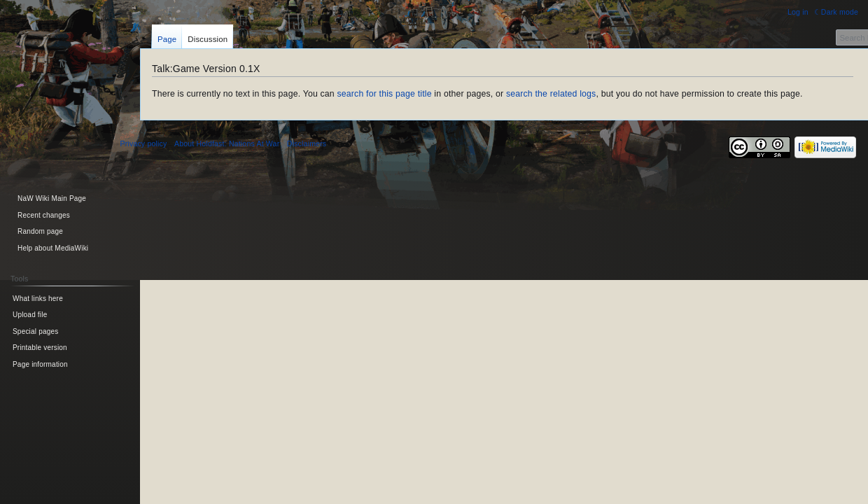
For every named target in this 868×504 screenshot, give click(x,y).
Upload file (30, 315)
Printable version (40, 348)
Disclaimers (307, 143)
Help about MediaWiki (53, 248)
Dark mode (840, 12)
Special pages (35, 331)
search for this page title (384, 94)
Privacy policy (144, 143)
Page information (40, 364)
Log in (798, 12)
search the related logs (551, 94)
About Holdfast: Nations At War (227, 143)
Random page (40, 231)
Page (167, 39)
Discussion (208, 39)
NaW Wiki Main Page (52, 198)
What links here (38, 299)
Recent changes (44, 215)
